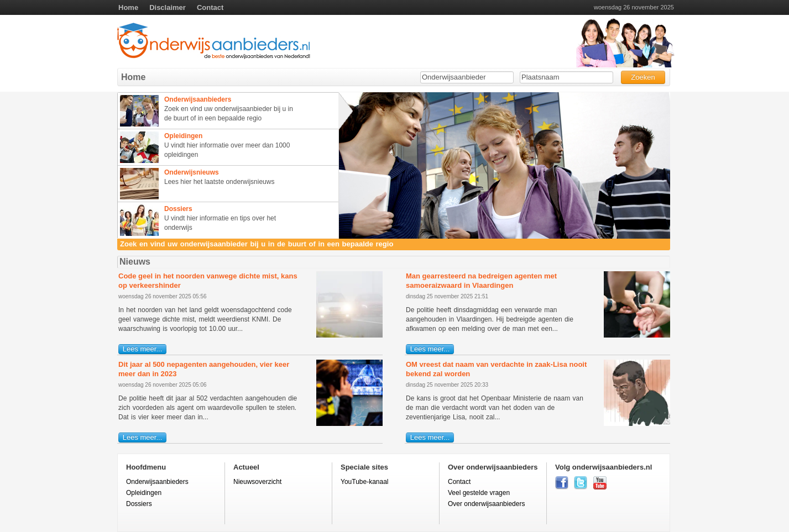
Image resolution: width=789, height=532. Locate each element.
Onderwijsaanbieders (157, 482)
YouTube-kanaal (365, 482)
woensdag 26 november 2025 (634, 7)
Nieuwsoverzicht (257, 482)
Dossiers (139, 504)
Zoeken (643, 77)
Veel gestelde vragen (479, 493)
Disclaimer (168, 7)
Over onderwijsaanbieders (486, 504)
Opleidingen (144, 493)
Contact (210, 7)
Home (128, 7)
